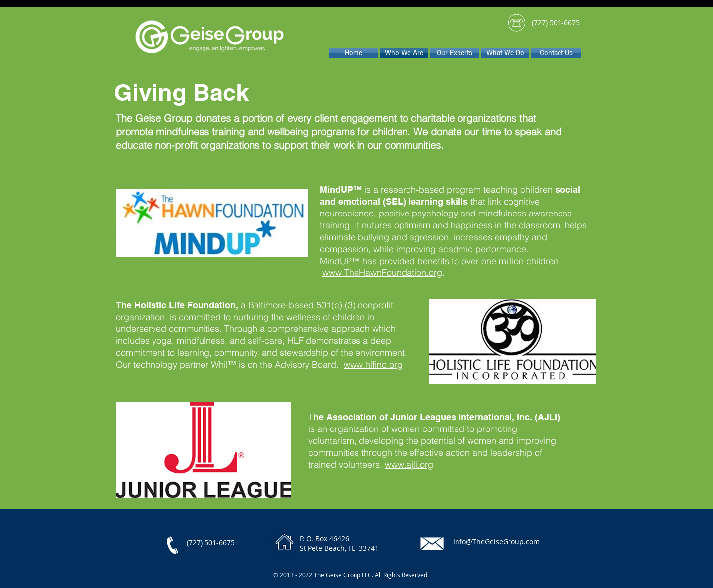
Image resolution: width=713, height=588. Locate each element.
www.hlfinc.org (373, 364)
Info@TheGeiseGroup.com (496, 542)
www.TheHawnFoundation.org (382, 273)
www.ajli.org (409, 464)
